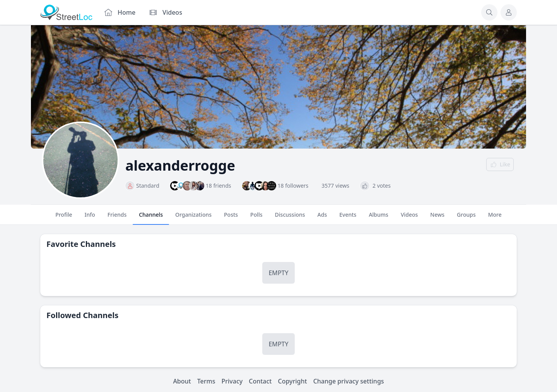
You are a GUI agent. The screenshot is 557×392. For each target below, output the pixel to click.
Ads (322, 218)
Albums (378, 218)
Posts (231, 218)
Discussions (290, 218)
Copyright (292, 381)
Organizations (193, 218)
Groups (466, 218)
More (495, 218)
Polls (256, 218)
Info (90, 218)
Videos (409, 218)
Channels (151, 218)
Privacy (232, 381)
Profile (64, 218)
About (182, 381)
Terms (206, 381)
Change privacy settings (349, 381)
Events (348, 218)
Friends (117, 218)
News (437, 218)
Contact (260, 381)
